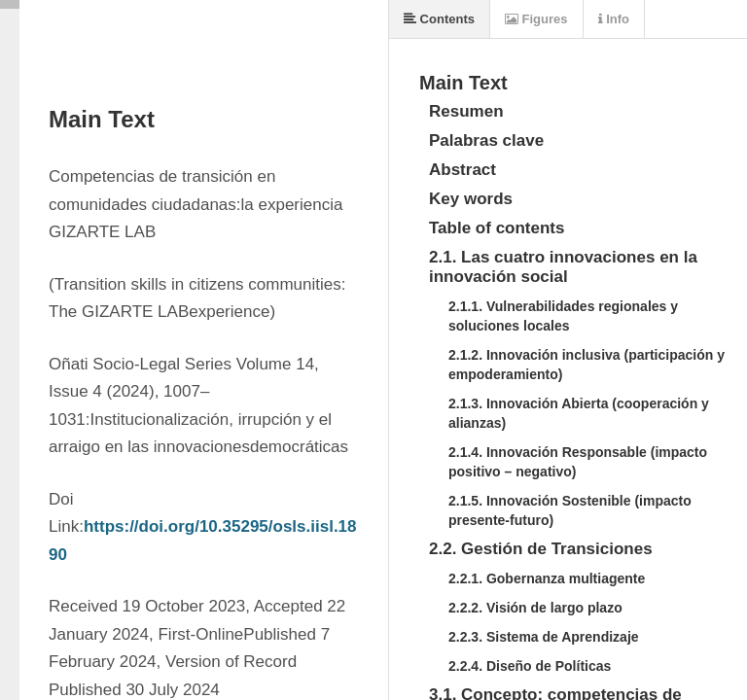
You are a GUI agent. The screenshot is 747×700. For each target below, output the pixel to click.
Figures (536, 19)
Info (614, 19)
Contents (439, 19)
